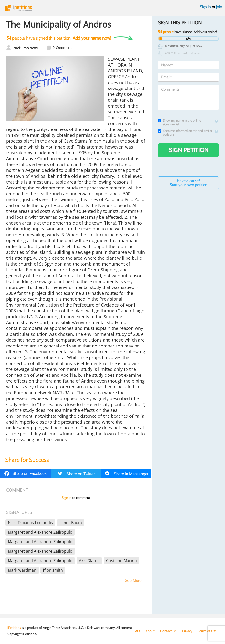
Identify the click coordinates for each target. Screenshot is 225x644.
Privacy (187, 631)
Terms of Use (207, 631)
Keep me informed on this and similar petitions (185, 133)
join (219, 7)
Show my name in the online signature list (180, 122)
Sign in (205, 7)
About (150, 631)
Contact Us (168, 631)
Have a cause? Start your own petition (189, 183)
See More (133, 580)
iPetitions (112, 8)
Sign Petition (189, 150)
